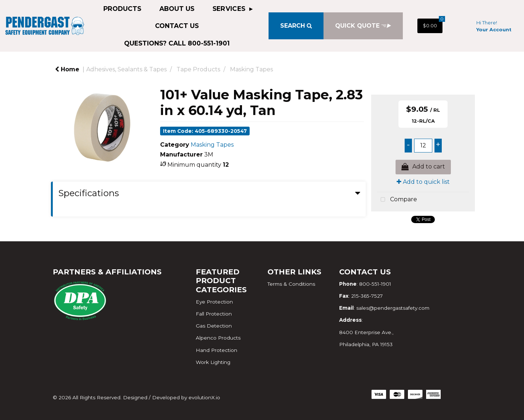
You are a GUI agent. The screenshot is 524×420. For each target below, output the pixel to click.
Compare (397, 200)
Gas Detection (214, 326)
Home (67, 69)
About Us (177, 9)
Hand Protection (217, 350)
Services (230, 9)
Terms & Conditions (291, 284)
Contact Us (177, 26)
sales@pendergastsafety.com (393, 308)
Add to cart (423, 167)
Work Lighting (213, 362)
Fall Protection (214, 314)
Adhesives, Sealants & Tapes (126, 69)
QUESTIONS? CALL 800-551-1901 (177, 43)
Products (122, 9)
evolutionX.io (204, 397)
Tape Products (198, 69)
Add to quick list (423, 182)
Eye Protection (214, 302)
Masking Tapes (251, 69)
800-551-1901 (375, 284)
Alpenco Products (218, 338)
